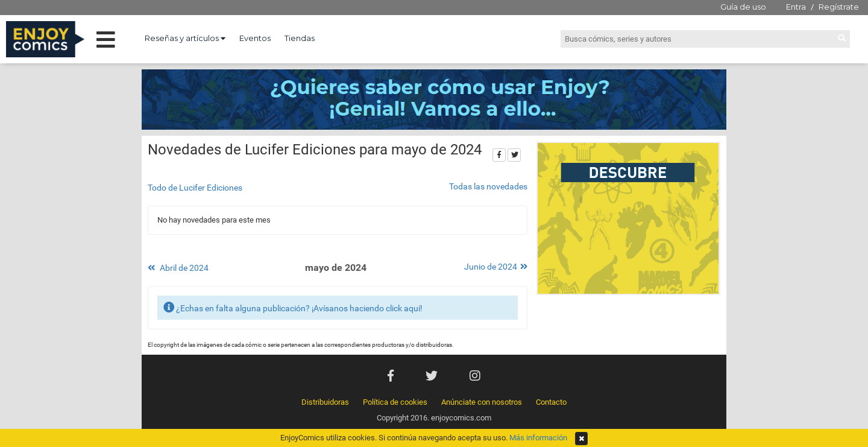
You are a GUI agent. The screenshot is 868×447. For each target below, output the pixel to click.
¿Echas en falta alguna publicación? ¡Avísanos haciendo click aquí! (293, 307)
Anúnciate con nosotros (482, 402)
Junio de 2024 (496, 267)
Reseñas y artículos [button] (185, 38)
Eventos (255, 38)
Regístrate (839, 7)
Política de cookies (395, 402)
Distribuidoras (325, 402)
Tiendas (300, 38)
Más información (538, 438)
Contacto (551, 402)
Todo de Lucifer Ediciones (195, 188)
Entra (796, 7)
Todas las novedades (488, 186)
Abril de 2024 (178, 268)
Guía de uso (743, 7)
